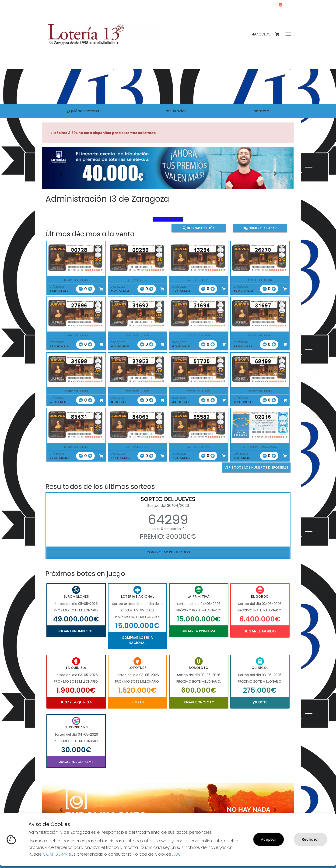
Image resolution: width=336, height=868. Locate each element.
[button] (61, 174)
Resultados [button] (176, 111)
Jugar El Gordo (260, 631)
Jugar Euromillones (76, 631)
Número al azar (260, 228)
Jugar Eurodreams (76, 762)
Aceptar (269, 839)
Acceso (261, 34)
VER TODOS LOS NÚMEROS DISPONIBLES (256, 467)
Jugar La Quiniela (76, 702)
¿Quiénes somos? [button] (84, 111)
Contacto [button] (260, 111)
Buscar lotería (199, 228)
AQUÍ (177, 854)
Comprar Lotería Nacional (137, 640)
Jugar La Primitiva (199, 631)
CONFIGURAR (55, 854)
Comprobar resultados (168, 552)
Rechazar (310, 839)
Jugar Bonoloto (199, 702)
